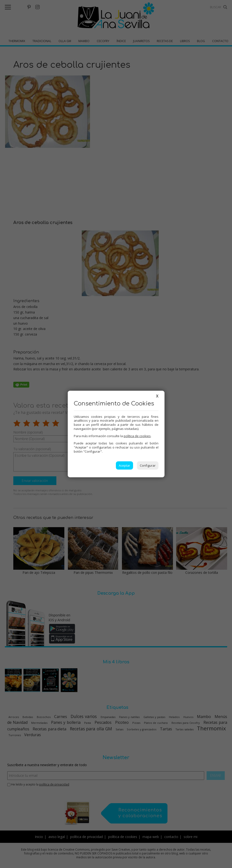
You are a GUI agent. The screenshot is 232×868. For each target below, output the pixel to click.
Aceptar (124, 465)
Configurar (148, 465)
